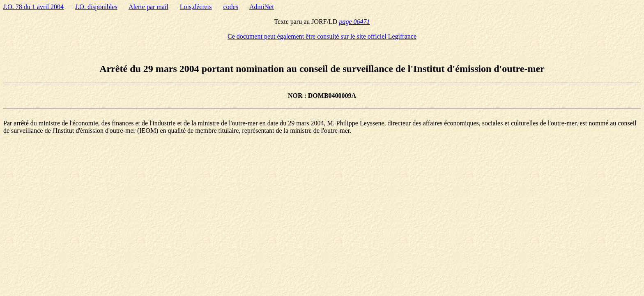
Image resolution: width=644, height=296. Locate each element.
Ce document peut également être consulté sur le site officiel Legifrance (322, 36)
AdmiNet (262, 7)
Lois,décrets (196, 7)
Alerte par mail (148, 7)
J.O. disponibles (96, 7)
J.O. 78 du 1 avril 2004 (33, 7)
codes (231, 7)
